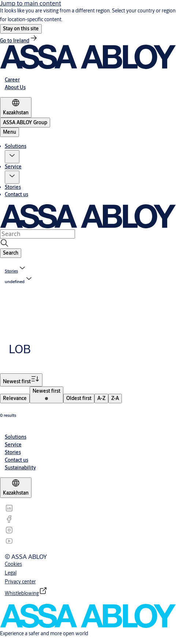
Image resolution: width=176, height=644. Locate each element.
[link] (19, 41)
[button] (21, 29)
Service (13, 167)
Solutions (16, 146)
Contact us (16, 194)
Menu (10, 132)
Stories (13, 187)
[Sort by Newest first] (21, 380)
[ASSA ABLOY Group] (25, 123)
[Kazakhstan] (16, 107)
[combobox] (38, 234)
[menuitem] (15, 399)
